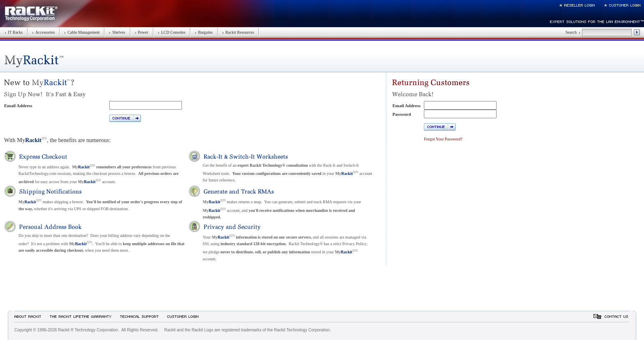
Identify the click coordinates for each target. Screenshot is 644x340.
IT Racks (14, 32)
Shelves (117, 32)
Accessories (43, 32)
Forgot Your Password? (443, 139)
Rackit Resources (238, 32)
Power (142, 32)
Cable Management (82, 32)
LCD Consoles (171, 32)
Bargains (204, 32)
